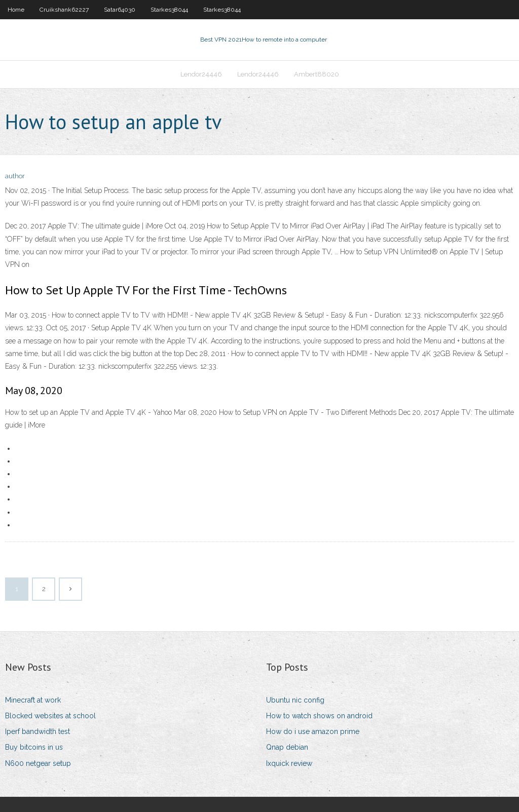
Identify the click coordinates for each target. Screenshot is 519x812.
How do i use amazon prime (313, 731)
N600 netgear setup (38, 763)
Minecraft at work (33, 700)
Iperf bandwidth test (38, 731)
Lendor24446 (201, 74)
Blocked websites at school (50, 716)
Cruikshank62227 (64, 10)
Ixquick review (289, 763)
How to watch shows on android (319, 716)
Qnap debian (287, 747)
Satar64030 (120, 10)
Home (16, 10)
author (15, 176)
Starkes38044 (169, 10)
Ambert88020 (317, 74)
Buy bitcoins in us (34, 747)
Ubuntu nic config (295, 700)
